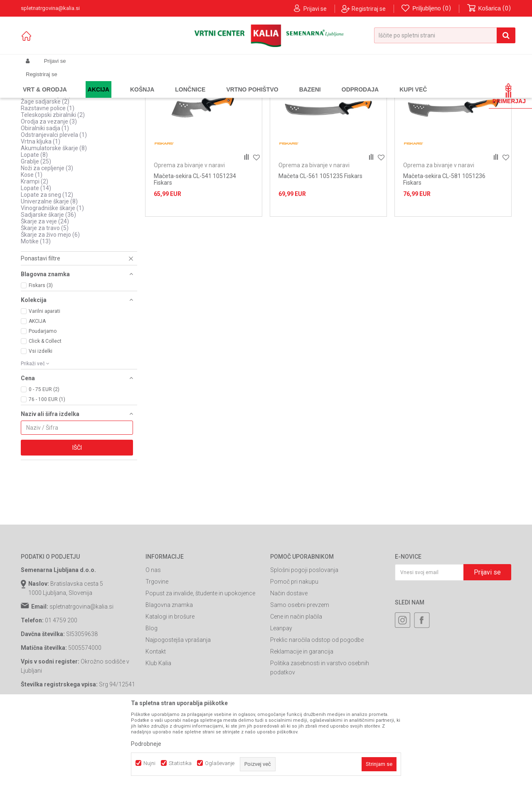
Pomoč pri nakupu (294, 653)
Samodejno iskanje (272, 94)
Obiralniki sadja (45, 199)
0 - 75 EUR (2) (44, 461)
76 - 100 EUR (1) (47, 471)
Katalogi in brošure (170, 688)
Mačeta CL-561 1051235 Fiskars (320, 247)
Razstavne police (48, 179)
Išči (77, 519)
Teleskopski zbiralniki (53, 186)
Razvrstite (318, 94)
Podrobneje (146, 744)
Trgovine (157, 653)
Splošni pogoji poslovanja (304, 641)
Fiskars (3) (41, 357)
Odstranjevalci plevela (54, 206)
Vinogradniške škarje (52, 279)
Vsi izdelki (41, 422)
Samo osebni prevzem (300, 676)
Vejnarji (35, 139)
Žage (33, 153)
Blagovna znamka (169, 676)
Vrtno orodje (133, 81)
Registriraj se (369, 9)
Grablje (36, 233)
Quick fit (36, 133)
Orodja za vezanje (49, 193)
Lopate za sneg (47, 266)
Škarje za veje (45, 292)
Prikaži (425, 94)
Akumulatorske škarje (54, 219)
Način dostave (289, 664)
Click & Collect (45, 412)
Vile (32, 159)
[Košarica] (489, 9)
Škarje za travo (45, 299)
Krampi (34, 253)
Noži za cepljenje (47, 239)
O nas (153, 641)
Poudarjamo (43, 402)
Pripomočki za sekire (52, 126)
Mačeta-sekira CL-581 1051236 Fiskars (444, 250)
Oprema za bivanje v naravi (61, 113)
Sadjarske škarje (48, 286)
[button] (445, 35)
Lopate (34, 226)
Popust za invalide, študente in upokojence (200, 664)
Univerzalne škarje (49, 272)
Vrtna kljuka (41, 213)
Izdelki (82, 81)
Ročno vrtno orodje (175, 81)
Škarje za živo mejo (50, 306)
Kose (32, 246)
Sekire (35, 146)
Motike (36, 312)
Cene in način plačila (296, 688)
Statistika (180, 763)
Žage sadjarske (45, 173)
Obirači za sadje (46, 166)
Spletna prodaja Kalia (45, 81)
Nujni (149, 763)
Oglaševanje (220, 763)
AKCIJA (37, 392)
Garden (104, 81)
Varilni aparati (44, 382)
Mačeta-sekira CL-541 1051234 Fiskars (195, 250)
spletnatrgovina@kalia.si (81, 678)
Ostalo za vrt (43, 119)
